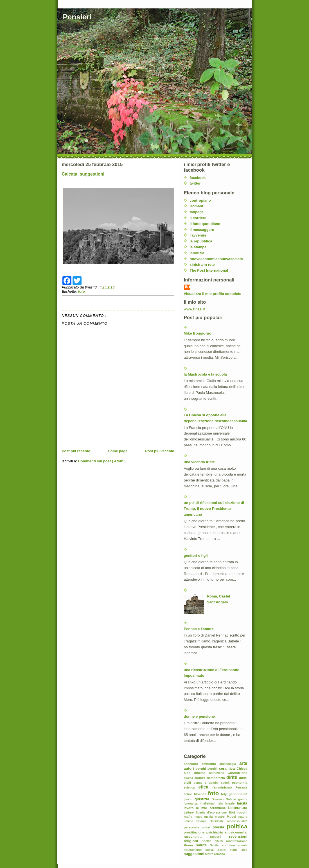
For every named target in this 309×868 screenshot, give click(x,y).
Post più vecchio (160, 451)
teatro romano (215, 854)
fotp (225, 794)
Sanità (216, 845)
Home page (118, 451)
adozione (193, 764)
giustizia (203, 799)
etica (205, 787)
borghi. (213, 769)
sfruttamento (195, 850)
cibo (189, 773)
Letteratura (238, 808)
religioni (193, 841)
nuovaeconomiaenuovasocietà (216, 259)
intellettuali (209, 804)
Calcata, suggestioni (83, 174)
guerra (243, 799)
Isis (222, 803)
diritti (233, 777)
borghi (202, 768)
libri (233, 812)
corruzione (218, 773)
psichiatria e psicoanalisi (227, 832)
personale (193, 827)
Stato (223, 850)
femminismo (224, 787)
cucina (189, 778)
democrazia (216, 778)
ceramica (228, 768)
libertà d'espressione (212, 813)
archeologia (229, 764)
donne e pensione (199, 716)
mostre (221, 817)
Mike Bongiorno (198, 333)
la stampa (198, 247)
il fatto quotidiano (205, 224)
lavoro (190, 808)
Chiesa (242, 768)
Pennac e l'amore (199, 629)
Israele (231, 804)
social (211, 850)
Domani (197, 206)
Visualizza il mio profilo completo (213, 294)
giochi (189, 799)
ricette (208, 841)
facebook (198, 178)
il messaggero (202, 230)
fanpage (197, 212)
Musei (233, 816)
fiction (189, 794)
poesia (220, 827)
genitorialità (238, 794)
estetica (191, 788)
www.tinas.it (194, 309)
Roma (190, 845)
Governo (219, 799)
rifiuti (220, 841)
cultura (200, 778)
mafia (189, 816)
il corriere (198, 218)
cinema (201, 773)
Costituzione (237, 773)
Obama (203, 821)
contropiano (200, 200)
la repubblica (201, 241)
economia (240, 782)
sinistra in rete (202, 264)
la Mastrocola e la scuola (205, 374)
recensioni (238, 836)
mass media (205, 817)
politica (237, 826)
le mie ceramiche (212, 808)
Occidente (218, 821)
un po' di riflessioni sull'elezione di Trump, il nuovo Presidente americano (214, 509)
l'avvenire (198, 235)
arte (243, 763)
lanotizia (197, 253)
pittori (207, 827)
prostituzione (195, 832)
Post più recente (76, 451)
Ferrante (242, 788)
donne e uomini (207, 783)
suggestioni (195, 854)
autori (190, 768)
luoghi (242, 812)
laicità (242, 803)
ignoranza (192, 804)
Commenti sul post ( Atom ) (102, 461)
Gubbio (232, 799)
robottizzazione (237, 841)
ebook (226, 783)
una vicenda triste (199, 462)
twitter (195, 183)
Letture (190, 813)
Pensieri (77, 17)
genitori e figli (196, 555)
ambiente (211, 764)
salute (203, 845)
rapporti (219, 837)
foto (81, 291)
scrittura (230, 845)
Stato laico (238, 850)
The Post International (209, 270)
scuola (243, 845)
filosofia (201, 794)
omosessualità (237, 821)
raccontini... (197, 836)
